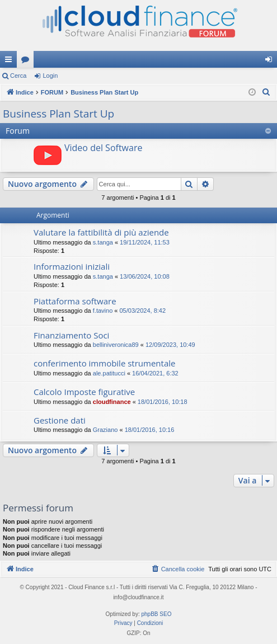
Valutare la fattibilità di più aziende (101, 232)
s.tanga (103, 242)
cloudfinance (112, 402)
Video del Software (103, 148)
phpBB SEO (157, 614)
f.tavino (103, 311)
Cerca (18, 76)
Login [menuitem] (271, 62)
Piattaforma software (75, 301)
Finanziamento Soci (71, 335)
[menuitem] (266, 92)
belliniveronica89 (116, 345)
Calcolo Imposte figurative (84, 392)
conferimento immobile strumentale (104, 363)
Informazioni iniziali (72, 266)
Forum (27, 62)
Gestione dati (60, 420)
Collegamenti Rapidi (11, 62)
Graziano (105, 430)
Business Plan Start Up (58, 114)
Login (50, 76)
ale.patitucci (109, 373)
